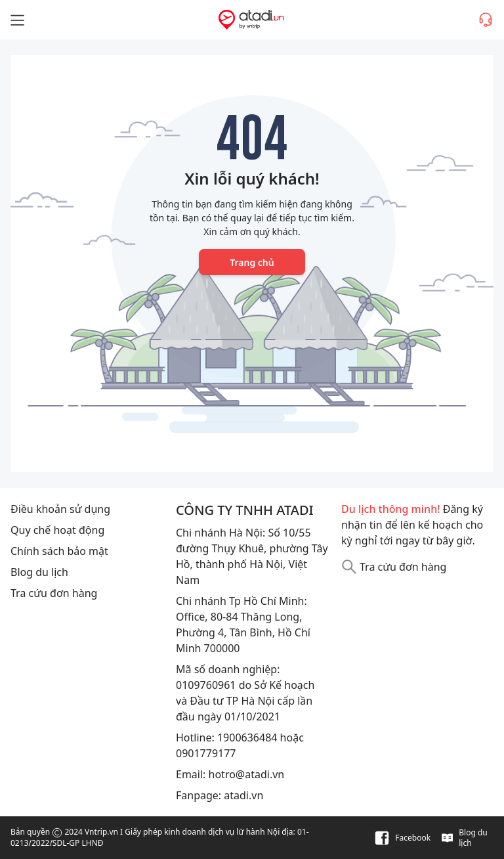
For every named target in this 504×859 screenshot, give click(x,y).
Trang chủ (252, 262)
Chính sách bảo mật (59, 551)
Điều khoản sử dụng (60, 509)
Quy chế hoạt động (57, 530)
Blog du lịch (39, 572)
